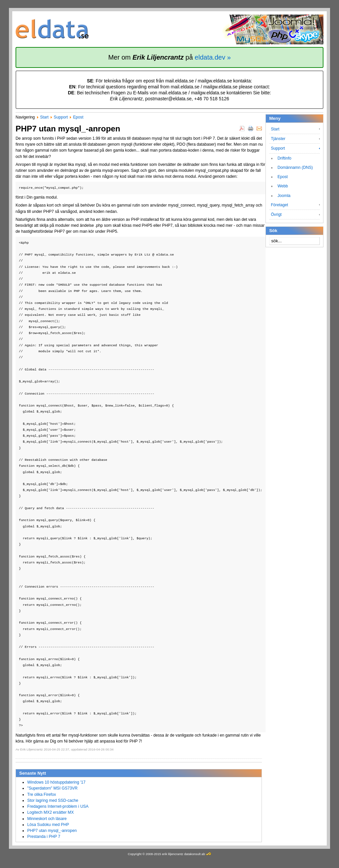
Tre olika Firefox (42, 795)
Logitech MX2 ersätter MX (50, 812)
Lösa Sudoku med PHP (48, 825)
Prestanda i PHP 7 (44, 837)
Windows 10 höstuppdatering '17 (56, 782)
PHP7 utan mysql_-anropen (52, 831)
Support (61, 117)
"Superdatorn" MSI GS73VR (52, 788)
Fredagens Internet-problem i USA (58, 806)
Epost (78, 117)
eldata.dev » (213, 57)
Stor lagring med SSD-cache (53, 800)
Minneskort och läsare (47, 819)
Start (44, 117)
